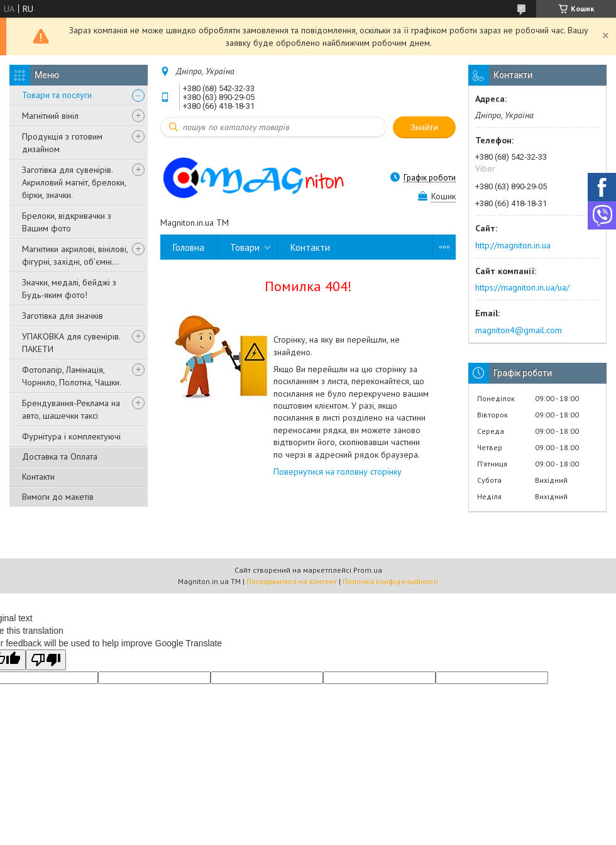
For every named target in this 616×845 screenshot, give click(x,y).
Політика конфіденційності (390, 581)
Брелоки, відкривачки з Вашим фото (67, 222)
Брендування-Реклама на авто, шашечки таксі (71, 409)
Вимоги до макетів (58, 497)
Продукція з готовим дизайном (62, 143)
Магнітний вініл (50, 116)
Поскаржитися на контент (292, 581)
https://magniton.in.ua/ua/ (522, 287)
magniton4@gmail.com (519, 330)
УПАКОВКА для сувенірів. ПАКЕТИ (71, 343)
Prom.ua (368, 570)
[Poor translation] (46, 660)
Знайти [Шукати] (424, 127)
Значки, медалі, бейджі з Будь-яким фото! (69, 289)
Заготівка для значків (63, 316)
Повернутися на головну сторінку (338, 472)
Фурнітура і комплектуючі (71, 436)
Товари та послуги (57, 95)
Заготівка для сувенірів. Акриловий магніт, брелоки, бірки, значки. (74, 182)
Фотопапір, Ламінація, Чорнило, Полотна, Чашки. (72, 376)
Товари (245, 247)
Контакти (38, 477)
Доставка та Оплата (60, 456)
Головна (189, 247)
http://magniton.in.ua (513, 245)
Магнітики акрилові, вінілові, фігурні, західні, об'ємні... (75, 255)
